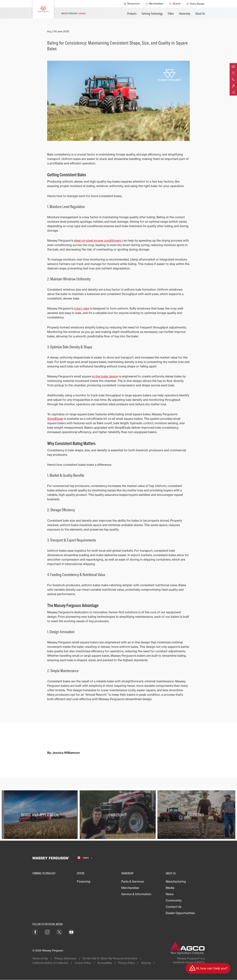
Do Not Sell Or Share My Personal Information (110, 958)
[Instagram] (47, 932)
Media (170, 888)
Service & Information (136, 894)
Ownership (185, 14)
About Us (200, 14)
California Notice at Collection (50, 963)
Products (132, 14)
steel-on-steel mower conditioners (98, 240)
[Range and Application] (41, 815)
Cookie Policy (83, 963)
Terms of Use (40, 958)
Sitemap (146, 963)
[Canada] (85, 858)
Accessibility (105, 963)
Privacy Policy (127, 963)
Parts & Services (133, 881)
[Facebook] (35, 932)
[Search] (175, 4)
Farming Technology (152, 14)
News (170, 894)
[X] (59, 932)
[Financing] (196, 815)
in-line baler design (105, 376)
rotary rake (81, 308)
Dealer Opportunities (180, 913)
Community (174, 900)
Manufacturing (176, 881)
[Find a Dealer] (196, 4)
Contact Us (173, 907)
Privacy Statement (65, 958)
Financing (84, 881)
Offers (171, 14)
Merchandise (130, 888)
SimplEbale (55, 419)
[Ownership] (119, 815)
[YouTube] (71, 932)
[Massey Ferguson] (43, 9)
